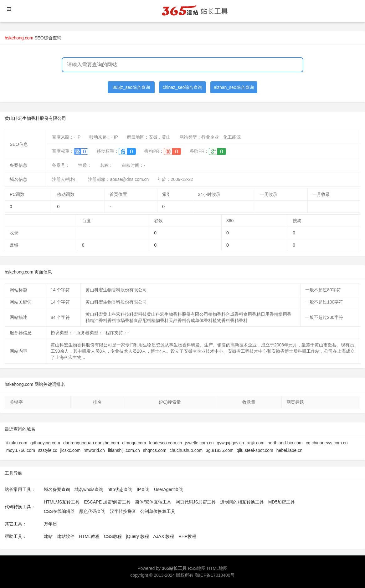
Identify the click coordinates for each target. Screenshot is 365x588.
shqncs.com (155, 450)
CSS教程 (113, 536)
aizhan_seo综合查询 (234, 87)
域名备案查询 (57, 489)
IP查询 (143, 489)
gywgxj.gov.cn (230, 443)
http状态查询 (120, 489)
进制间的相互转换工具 (242, 502)
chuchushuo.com (186, 450)
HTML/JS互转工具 (62, 502)
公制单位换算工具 (158, 511)
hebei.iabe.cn (289, 450)
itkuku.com (17, 443)
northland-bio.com (285, 443)
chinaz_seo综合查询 (183, 87)
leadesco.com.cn (165, 443)
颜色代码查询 (92, 511)
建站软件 (66, 536)
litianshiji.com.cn (124, 450)
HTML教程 (89, 536)
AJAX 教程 (164, 536)
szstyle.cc (48, 450)
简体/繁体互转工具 (153, 502)
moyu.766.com (21, 450)
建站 (48, 536)
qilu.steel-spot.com (255, 450)
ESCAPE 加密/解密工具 (107, 502)
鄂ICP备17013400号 (215, 575)
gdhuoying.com (45, 443)
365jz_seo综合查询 (131, 87)
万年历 (50, 524)
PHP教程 (187, 536)
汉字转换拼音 (123, 511)
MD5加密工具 (282, 502)
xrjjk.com (256, 443)
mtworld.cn (94, 450)
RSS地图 (197, 568)
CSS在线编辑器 (59, 511)
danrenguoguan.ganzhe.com (91, 443)
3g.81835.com (220, 450)
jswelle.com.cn (199, 443)
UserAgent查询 (169, 489)
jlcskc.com (71, 450)
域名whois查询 (89, 489)
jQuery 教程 (137, 536)
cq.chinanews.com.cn (327, 443)
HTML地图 (217, 568)
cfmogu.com (134, 443)
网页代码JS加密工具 (196, 502)
